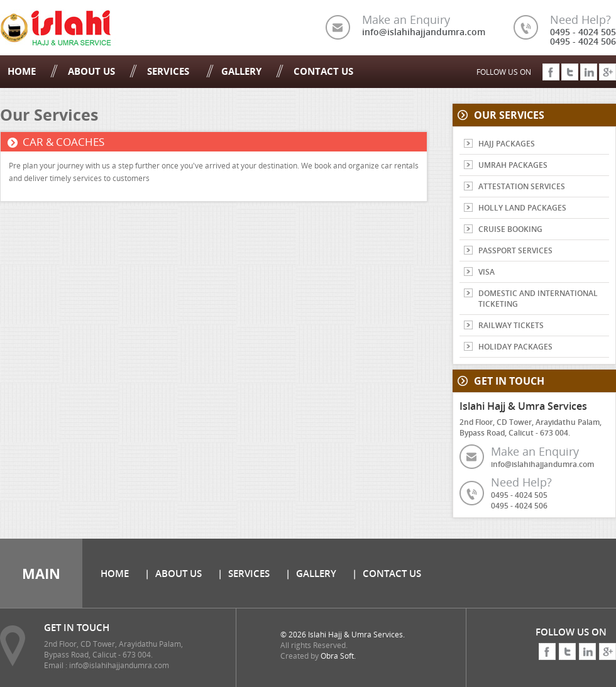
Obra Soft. (338, 656)
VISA (487, 272)
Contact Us (323, 71)
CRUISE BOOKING (510, 229)
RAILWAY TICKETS (511, 325)
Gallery (241, 71)
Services (169, 71)
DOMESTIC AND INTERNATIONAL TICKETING (538, 299)
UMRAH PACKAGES (513, 165)
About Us (91, 71)
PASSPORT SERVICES (515, 250)
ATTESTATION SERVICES (522, 186)
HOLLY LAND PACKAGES (522, 208)
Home (22, 71)
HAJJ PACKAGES (507, 144)
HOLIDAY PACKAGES (515, 347)
